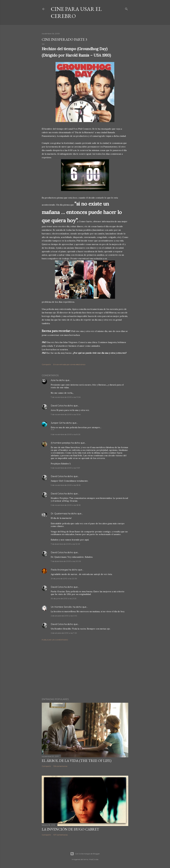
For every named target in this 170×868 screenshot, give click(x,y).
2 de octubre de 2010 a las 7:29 (64, 633)
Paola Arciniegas (59, 570)
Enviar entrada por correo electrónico (69, 364)
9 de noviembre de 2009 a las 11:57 (65, 468)
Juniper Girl (57, 423)
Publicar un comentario (55, 640)
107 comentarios (60, 835)
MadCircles (94, 859)
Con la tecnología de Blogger (85, 854)
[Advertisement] (85, 669)
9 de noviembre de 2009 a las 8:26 (65, 434)
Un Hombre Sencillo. (61, 607)
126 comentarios (60, 766)
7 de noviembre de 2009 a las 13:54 (66, 414)
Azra (53, 380)
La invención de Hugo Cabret (70, 829)
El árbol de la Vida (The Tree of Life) (77, 761)
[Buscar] (126, 8)
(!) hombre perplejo (61, 443)
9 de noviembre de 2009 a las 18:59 (66, 485)
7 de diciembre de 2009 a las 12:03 (65, 544)
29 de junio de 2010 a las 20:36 (64, 578)
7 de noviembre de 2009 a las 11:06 (66, 397)
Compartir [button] (46, 364)
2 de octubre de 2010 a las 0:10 (64, 616)
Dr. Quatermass (59, 514)
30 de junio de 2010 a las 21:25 (64, 598)
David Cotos (57, 406)
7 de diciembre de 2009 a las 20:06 (66, 561)
